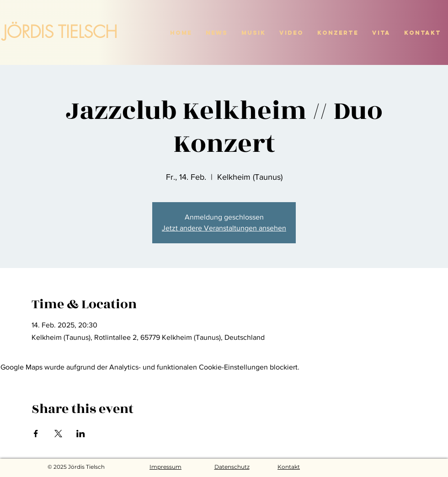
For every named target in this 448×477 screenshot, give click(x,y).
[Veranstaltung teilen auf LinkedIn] (81, 434)
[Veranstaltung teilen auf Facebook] (36, 434)
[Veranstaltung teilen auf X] (58, 434)
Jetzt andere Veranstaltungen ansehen (224, 228)
